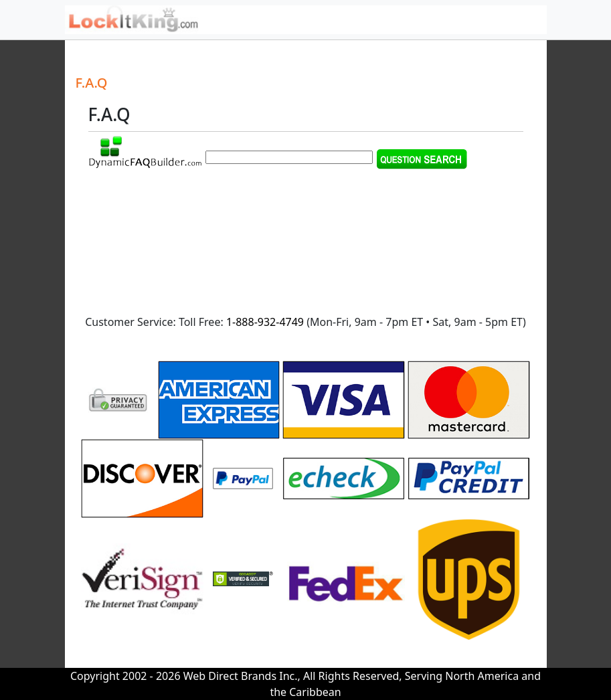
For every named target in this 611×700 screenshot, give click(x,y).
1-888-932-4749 (265, 322)
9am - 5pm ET (489, 322)
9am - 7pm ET (389, 322)
